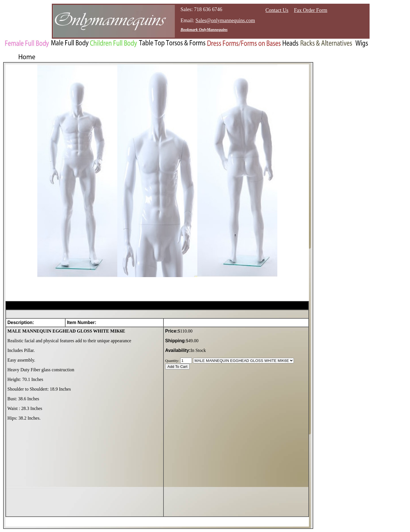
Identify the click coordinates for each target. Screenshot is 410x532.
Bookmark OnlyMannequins (204, 30)
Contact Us (277, 10)
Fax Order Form (311, 10)
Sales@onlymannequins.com (225, 20)
